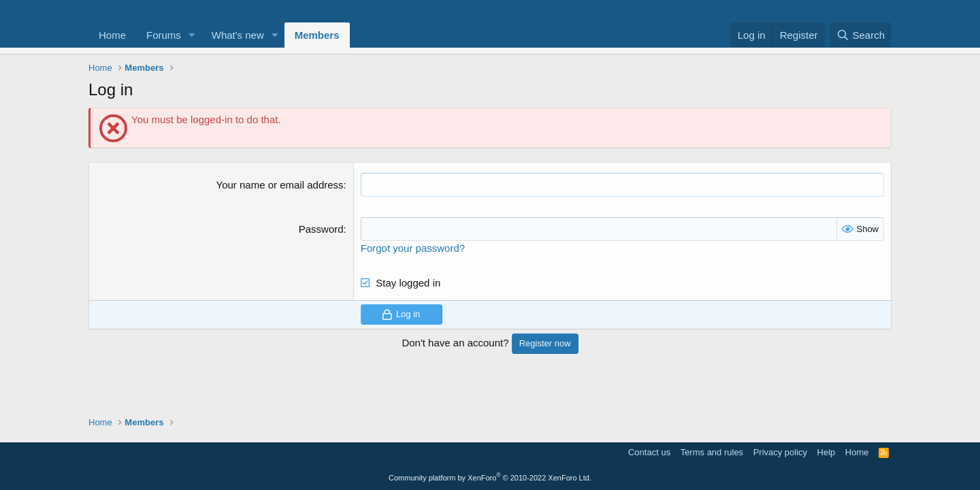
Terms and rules (712, 452)
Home (112, 35)
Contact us (649, 452)
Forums (164, 35)
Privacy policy (780, 452)
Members (317, 35)
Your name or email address (280, 185)
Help (827, 452)
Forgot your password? (413, 248)
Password (321, 229)
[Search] (861, 35)
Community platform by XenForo (490, 478)
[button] (192, 35)
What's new (238, 35)
